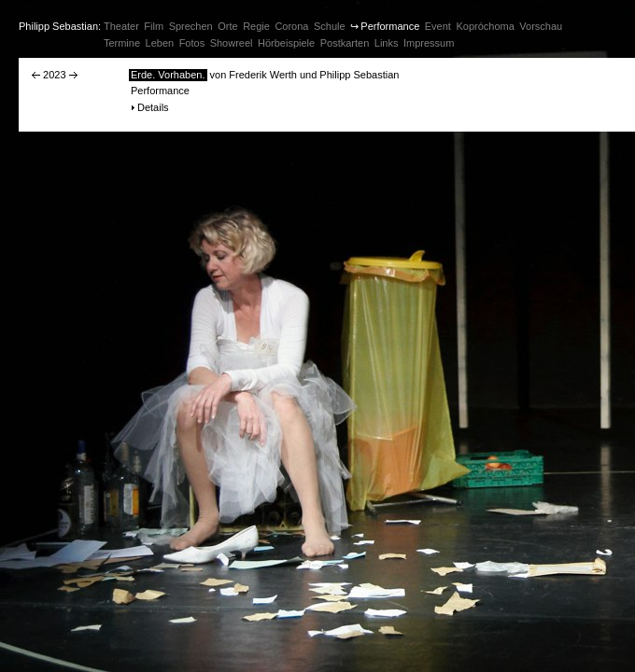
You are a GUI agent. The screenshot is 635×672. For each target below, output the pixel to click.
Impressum (429, 43)
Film (154, 26)
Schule (330, 26)
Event (438, 26)
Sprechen (191, 26)
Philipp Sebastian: (60, 26)
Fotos (192, 43)
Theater (121, 26)
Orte (227, 26)
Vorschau (541, 26)
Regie (256, 26)
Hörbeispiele (286, 43)
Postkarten (345, 43)
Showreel (232, 43)
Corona (291, 26)
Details (153, 107)
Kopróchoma (485, 26)
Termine (122, 43)
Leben (160, 43)
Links (387, 43)
